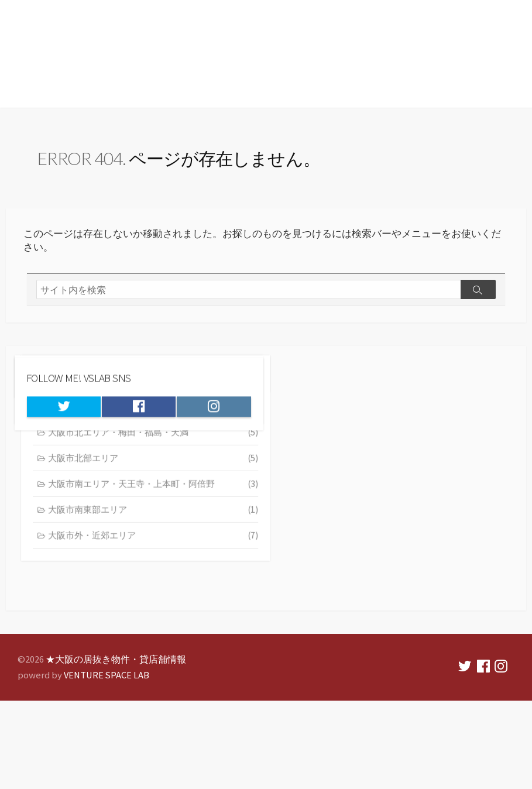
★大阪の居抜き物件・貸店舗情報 (146, 45)
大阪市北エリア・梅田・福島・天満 (401, 477)
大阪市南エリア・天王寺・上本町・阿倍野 (401, 530)
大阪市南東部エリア (401, 556)
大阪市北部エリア (401, 503)
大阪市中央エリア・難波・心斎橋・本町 (401, 451)
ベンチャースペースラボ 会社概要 (351, 376)
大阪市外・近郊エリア (401, 582)
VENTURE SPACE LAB (108, 681)
